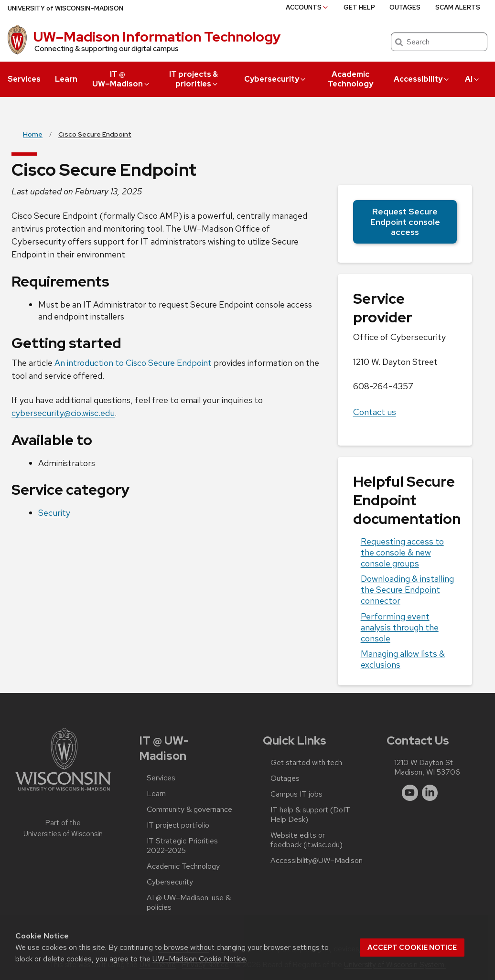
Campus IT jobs (296, 794)
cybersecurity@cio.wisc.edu (63, 413)
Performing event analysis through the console (400, 627)
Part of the (63, 828)
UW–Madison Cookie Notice (199, 959)
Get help (359, 7)
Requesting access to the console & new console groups (402, 552)
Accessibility (422, 79)
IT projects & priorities (194, 79)
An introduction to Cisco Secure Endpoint (133, 363)
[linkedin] (430, 793)
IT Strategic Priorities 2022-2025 (182, 846)
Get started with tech (306, 763)
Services (24, 79)
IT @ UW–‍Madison (121, 79)
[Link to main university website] (63, 793)
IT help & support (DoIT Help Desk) (310, 815)
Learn (66, 79)
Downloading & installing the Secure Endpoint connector (407, 590)
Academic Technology (350, 79)
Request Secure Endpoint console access (405, 222)
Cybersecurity (275, 79)
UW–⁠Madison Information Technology (157, 37)
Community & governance (189, 810)
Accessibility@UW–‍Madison (317, 861)
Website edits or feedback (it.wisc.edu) (307, 840)
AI (473, 79)
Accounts (307, 7)
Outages (405, 7)
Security (54, 513)
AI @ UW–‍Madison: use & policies (189, 903)
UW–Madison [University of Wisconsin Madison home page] (65, 8)
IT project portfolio (178, 825)
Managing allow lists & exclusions (403, 659)
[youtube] (410, 793)
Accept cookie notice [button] (412, 948)
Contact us (375, 412)
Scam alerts (458, 7)
